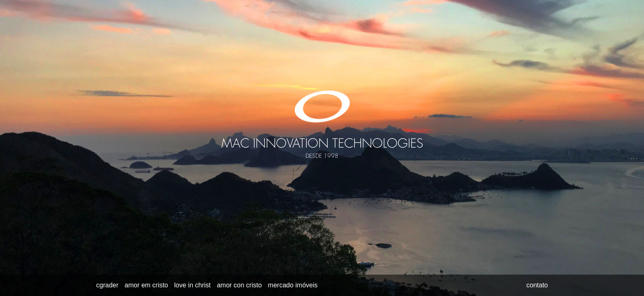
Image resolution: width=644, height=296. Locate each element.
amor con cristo (239, 285)
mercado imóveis (293, 285)
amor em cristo (146, 285)
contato (537, 285)
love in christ (192, 285)
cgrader (107, 285)
